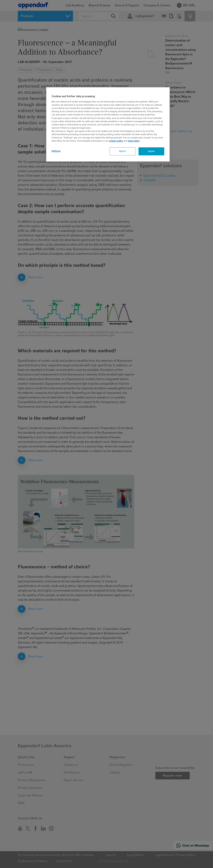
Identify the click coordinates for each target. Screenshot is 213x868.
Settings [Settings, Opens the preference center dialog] (56, 151)
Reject (123, 151)
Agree (151, 151)
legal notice (134, 141)
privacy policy (116, 141)
